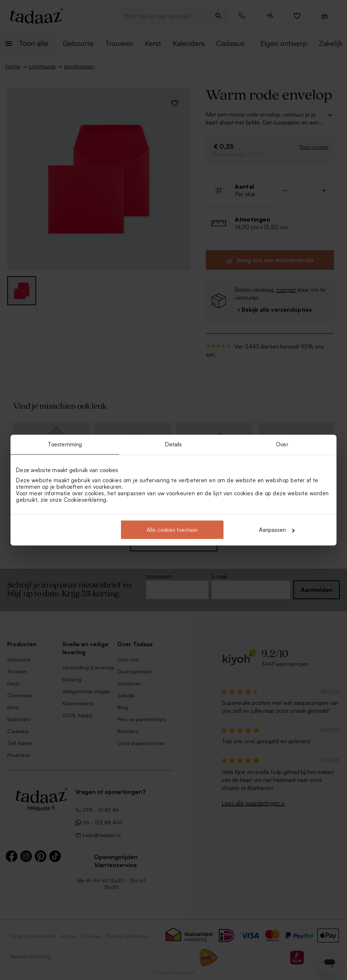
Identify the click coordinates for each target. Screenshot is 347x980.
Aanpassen (277, 530)
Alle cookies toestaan (172, 530)
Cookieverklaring (85, 500)
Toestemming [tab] (65, 444)
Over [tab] (282, 444)
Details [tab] (174, 444)
